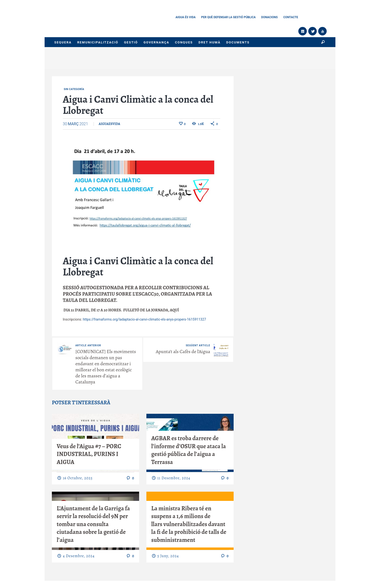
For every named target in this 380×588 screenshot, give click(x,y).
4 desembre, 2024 (79, 556)
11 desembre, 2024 (174, 478)
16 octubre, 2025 (78, 478)
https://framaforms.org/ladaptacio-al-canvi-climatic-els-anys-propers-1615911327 (145, 319)
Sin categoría (74, 89)
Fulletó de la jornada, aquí (151, 310)
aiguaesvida (109, 124)
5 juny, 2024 (168, 556)
